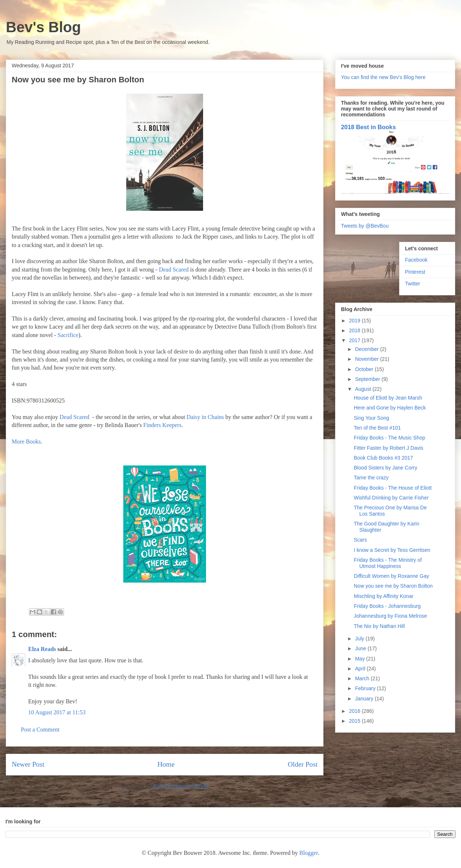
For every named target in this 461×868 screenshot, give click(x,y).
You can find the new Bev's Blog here (383, 77)
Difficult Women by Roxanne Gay (391, 576)
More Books (26, 442)
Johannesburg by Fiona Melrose (390, 616)
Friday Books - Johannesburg (387, 606)
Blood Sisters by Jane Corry (386, 468)
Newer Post (28, 764)
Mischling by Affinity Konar (384, 596)
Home (166, 764)
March (363, 678)
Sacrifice (68, 335)
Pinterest (415, 272)
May (360, 659)
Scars (360, 540)
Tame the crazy (371, 478)
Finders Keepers (162, 425)
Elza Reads (42, 649)
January (365, 699)
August (363, 389)
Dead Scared (174, 270)
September (368, 379)
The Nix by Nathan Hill (379, 626)
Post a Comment (40, 729)
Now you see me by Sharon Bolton (393, 586)
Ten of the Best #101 (377, 428)
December (367, 349)
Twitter (413, 284)
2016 (355, 711)
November (367, 359)
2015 (355, 721)
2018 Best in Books (368, 127)
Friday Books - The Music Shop (389, 438)
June (361, 648)
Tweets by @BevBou (365, 226)
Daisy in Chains (205, 417)
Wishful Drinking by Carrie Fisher (391, 498)
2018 (355, 330)
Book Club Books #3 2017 (383, 458)
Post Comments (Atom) (181, 786)
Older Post (303, 764)
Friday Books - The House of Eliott (393, 488)
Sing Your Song (372, 418)
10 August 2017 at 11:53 (57, 712)
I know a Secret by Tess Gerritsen (392, 550)
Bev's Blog (43, 27)
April (361, 669)
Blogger (309, 853)
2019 (355, 321)
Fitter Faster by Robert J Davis (389, 448)
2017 (355, 340)
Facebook (416, 260)
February (366, 688)
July (360, 639)
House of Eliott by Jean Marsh (388, 398)
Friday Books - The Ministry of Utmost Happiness (388, 563)
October (365, 369)
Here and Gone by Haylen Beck (390, 408)
